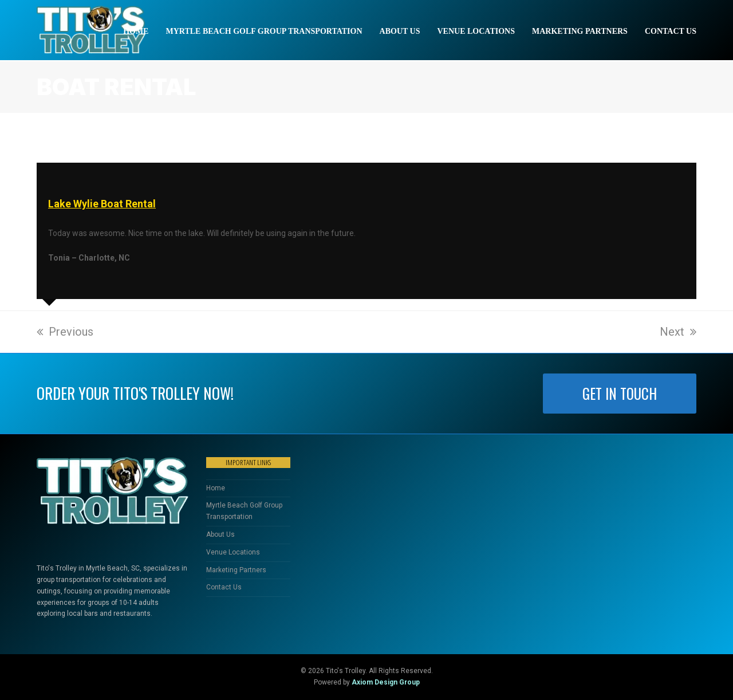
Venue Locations (233, 552)
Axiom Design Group (386, 682)
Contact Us (224, 587)
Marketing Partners (236, 570)
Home (216, 488)
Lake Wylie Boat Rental (102, 204)
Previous (65, 332)
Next (678, 332)
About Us (220, 534)
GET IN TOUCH (620, 394)
